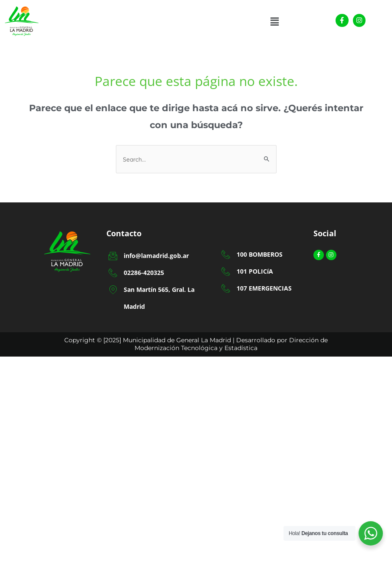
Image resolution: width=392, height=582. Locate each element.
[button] (274, 22)
